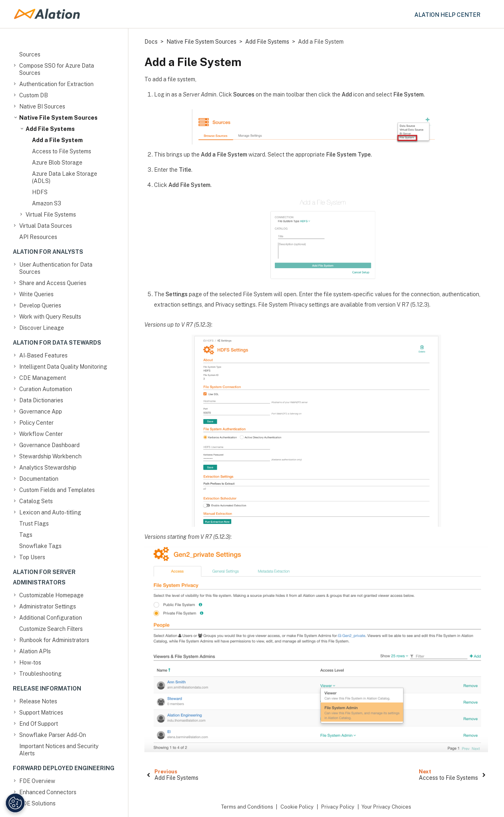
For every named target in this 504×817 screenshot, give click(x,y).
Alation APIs (35, 651)
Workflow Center (41, 434)
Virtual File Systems (51, 215)
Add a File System (57, 140)
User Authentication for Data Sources (56, 268)
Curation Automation (46, 389)
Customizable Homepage (51, 595)
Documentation (39, 479)
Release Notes (38, 701)
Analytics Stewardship (48, 468)
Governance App (41, 412)
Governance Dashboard (49, 445)
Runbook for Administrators (54, 640)
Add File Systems (50, 129)
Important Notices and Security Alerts (59, 750)
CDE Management (43, 378)
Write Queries (36, 294)
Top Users (32, 557)
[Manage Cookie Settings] (15, 803)
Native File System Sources (58, 118)
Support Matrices (41, 713)
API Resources (38, 237)
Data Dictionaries (41, 400)
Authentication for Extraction (56, 84)
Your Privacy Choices (386, 807)
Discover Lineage (42, 328)
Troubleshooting (40, 674)
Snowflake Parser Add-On (53, 735)
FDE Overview (37, 781)
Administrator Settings (48, 606)
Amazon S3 (47, 203)
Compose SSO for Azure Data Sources (57, 69)
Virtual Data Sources (46, 226)
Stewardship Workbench (50, 456)
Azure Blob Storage (57, 163)
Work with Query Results (50, 317)
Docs (151, 42)
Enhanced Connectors (48, 792)
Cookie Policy (297, 807)
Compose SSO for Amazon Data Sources (59, 51)
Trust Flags (34, 524)
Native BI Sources (42, 106)
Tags (26, 535)
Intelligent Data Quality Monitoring (63, 367)
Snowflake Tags (40, 546)
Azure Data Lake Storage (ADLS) (65, 177)
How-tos (30, 662)
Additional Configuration (51, 618)
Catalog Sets (36, 501)
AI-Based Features (43, 355)
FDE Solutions (37, 803)
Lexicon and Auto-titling (50, 512)
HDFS (40, 192)
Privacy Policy (338, 807)
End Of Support (39, 724)
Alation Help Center (447, 15)
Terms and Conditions (247, 807)
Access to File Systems (62, 151)
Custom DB (34, 95)
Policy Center (36, 423)
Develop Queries (40, 305)
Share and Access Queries (53, 283)
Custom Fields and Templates (57, 490)
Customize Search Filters (51, 629)
